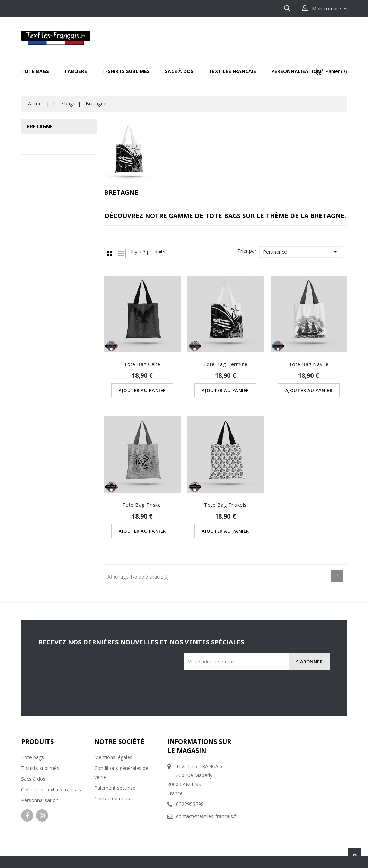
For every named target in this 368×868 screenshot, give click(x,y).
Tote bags (35, 71)
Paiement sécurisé (115, 788)
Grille (109, 253)
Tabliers (76, 71)
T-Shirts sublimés (126, 71)
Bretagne (40, 126)
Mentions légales (113, 757)
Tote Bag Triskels (225, 505)
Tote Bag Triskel (142, 505)
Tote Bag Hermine (226, 364)
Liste (121, 253)
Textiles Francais (232, 71)
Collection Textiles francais (51, 789)
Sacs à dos (179, 71)
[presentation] (275, 683)
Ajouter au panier (142, 390)
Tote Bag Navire (309, 364)
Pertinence (301, 252)
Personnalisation (296, 71)
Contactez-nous (112, 798)
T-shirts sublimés (40, 768)
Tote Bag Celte (142, 364)
